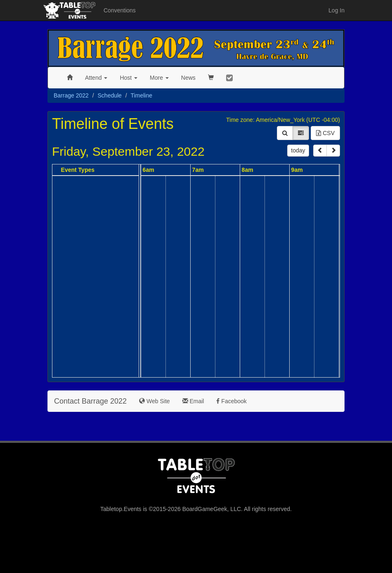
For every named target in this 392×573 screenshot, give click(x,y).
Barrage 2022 (71, 95)
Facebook (231, 401)
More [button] (159, 78)
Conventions (120, 10)
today (298, 150)
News (188, 78)
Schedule (110, 95)
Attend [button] (96, 78)
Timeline (142, 95)
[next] (333, 151)
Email (193, 401)
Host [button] (129, 78)
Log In (337, 10)
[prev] (320, 151)
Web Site (154, 401)
